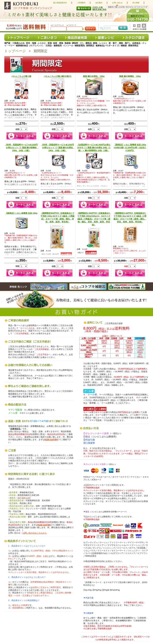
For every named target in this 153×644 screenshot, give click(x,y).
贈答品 (89, 43)
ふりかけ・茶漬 (45, 43)
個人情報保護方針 (60, 3)
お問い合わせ (117, 3)
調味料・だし (78, 43)
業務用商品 (133, 46)
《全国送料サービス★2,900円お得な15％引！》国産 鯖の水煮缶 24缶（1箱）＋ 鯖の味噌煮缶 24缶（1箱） (94, 148)
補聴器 (124, 46)
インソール (68, 46)
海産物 (68, 43)
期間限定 (90, 46)
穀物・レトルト (100, 43)
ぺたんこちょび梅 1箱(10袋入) (58, 76)
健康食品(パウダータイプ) (107, 46)
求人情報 (136, 3)
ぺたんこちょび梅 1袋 (21, 76)
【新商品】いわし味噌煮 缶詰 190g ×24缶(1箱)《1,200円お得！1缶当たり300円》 (130, 148)
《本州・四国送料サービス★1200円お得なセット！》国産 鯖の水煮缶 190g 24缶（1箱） (58, 148)
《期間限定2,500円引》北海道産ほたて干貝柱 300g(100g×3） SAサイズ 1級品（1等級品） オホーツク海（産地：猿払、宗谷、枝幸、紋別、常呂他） (94, 219)
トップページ (15, 51)
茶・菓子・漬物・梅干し (120, 43)
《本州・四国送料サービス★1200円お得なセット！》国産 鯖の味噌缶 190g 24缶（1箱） (22, 148)
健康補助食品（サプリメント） (30, 46)
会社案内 (99, 3)
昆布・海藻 (31, 43)
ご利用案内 (81, 3)
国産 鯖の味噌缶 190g (130, 76)
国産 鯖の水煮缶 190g (94, 76)
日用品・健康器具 (54, 46)
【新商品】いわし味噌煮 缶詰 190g (21, 213)
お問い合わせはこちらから (34, 533)
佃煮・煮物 (58, 43)
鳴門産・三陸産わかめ (14, 43)
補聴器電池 (80, 46)
